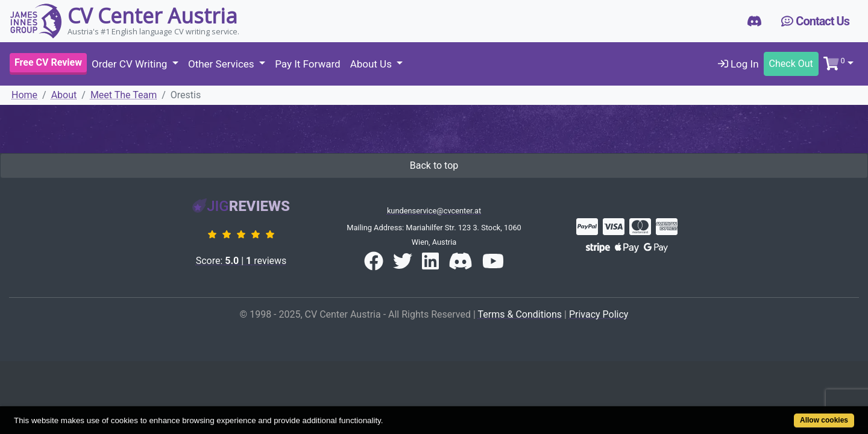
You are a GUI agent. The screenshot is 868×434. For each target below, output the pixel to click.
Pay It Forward (307, 64)
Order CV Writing (131, 64)
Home (24, 95)
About (64, 95)
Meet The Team (124, 95)
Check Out (791, 64)
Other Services (222, 64)
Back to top (434, 165)
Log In (738, 64)
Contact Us (815, 21)
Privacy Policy (599, 314)
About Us (373, 64)
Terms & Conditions (520, 314)
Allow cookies (778, 414)
